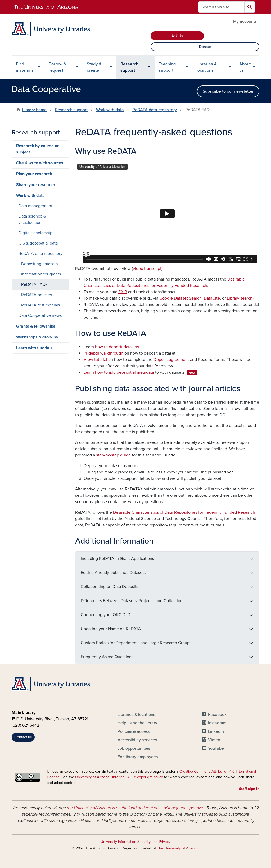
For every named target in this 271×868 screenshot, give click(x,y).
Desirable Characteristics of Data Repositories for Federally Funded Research (184, 512)
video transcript (147, 269)
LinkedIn (216, 731)
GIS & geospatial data (38, 243)
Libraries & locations (207, 67)
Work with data (110, 110)
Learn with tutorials (34, 348)
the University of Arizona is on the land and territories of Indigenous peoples (135, 808)
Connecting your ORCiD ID (106, 615)
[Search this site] (221, 7)
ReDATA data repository (155, 110)
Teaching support (167, 67)
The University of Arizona (178, 848)
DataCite (212, 298)
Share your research (36, 185)
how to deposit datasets (117, 347)
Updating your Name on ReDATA (111, 629)
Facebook (217, 715)
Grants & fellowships (36, 326)
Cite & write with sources (40, 163)
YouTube (216, 748)
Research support (129, 67)
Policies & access (134, 731)
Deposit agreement (171, 360)
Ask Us (177, 36)
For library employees (138, 757)
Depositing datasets (39, 264)
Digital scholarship (35, 233)
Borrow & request (57, 67)
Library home (34, 110)
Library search (240, 298)
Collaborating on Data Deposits (109, 587)
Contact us (23, 737)
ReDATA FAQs (34, 284)
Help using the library (137, 723)
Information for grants (41, 274)
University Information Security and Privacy (135, 842)
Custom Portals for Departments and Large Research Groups (136, 643)
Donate (205, 47)
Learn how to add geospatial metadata (119, 372)
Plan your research (34, 174)
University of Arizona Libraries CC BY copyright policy (119, 777)
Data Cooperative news (40, 315)
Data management (35, 206)
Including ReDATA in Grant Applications (117, 559)
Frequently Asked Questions (107, 657)
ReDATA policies (37, 295)
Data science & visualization (32, 219)
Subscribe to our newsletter (228, 91)
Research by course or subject (37, 149)
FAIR (123, 292)
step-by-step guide (113, 455)
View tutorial (95, 360)
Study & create (94, 67)
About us (245, 67)
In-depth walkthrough (103, 353)
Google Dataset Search (180, 298)
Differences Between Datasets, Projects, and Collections (133, 601)
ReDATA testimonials (40, 305)
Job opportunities (134, 748)
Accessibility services (137, 740)
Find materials (25, 67)
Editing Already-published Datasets (113, 573)
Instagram (217, 723)
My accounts (245, 21)
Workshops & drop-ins (37, 337)
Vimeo (214, 740)
